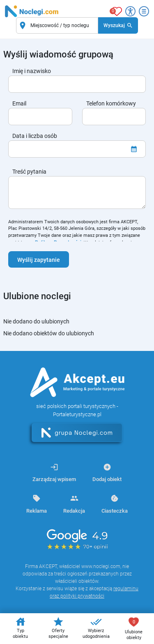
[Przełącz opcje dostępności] (130, 11)
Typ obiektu (20, 628)
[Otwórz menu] (144, 11)
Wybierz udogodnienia (96, 628)
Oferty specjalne (58, 628)
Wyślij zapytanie (39, 260)
